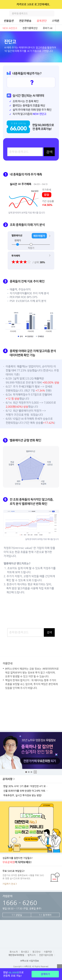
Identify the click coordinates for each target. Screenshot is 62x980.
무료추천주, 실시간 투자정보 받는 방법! (23, 795)
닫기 (57, 4)
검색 (51, 13)
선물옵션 (9, 21)
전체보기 (59, 28)
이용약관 (48, 952)
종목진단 (42, 21)
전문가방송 (25, 21)
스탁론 (56, 21)
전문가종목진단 (30, 28)
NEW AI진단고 (10, 28)
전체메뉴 (59, 13)
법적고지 (32, 955)
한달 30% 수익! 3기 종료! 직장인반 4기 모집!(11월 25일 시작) (26, 786)
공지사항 (7, 779)
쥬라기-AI (48, 28)
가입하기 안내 (9, 884)
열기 (60, 967)
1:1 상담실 (17, 915)
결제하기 (45, 974)
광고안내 (36, 952)
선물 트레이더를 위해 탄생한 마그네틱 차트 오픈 (26, 791)
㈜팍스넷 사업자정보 (30, 961)
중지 (35, 772)
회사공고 (25, 952)
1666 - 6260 (20, 903)
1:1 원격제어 (45, 915)
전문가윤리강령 (46, 955)
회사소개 (14, 952)
